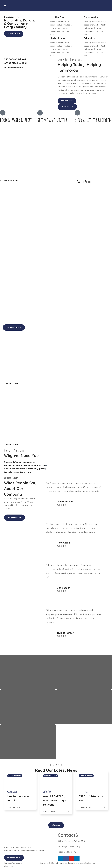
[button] (14, 34)
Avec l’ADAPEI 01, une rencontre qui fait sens (55, 800)
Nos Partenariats (15, 776)
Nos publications (86, 776)
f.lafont (16, 807)
